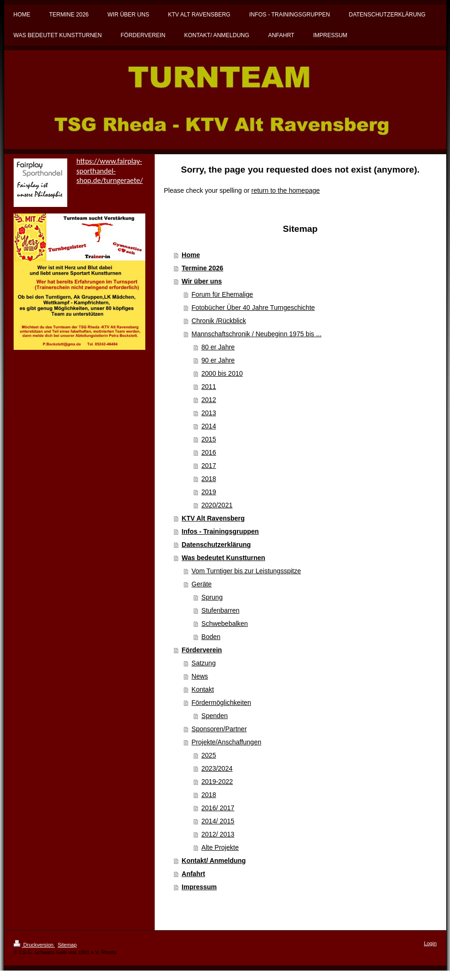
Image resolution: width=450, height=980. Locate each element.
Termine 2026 (202, 268)
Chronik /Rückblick (219, 321)
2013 (209, 413)
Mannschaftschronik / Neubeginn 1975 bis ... (256, 334)
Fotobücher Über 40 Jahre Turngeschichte (253, 308)
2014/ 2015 (218, 821)
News (200, 676)
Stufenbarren (220, 610)
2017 (209, 466)
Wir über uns (201, 281)
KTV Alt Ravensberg (213, 518)
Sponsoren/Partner (219, 729)
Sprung (212, 597)
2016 (209, 452)
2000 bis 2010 (222, 373)
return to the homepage (286, 190)
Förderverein (202, 650)
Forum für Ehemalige (222, 294)
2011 (209, 387)
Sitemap (67, 945)
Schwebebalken (225, 624)
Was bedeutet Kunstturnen (223, 558)
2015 (209, 439)
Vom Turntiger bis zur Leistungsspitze (246, 571)
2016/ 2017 (218, 808)
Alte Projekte (220, 847)
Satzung (203, 663)
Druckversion (34, 945)
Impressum (199, 887)
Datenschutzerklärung (216, 545)
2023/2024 (217, 768)
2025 (209, 755)
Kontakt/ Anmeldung (213, 861)
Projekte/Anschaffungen (226, 742)
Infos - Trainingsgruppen (220, 531)
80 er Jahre (218, 347)
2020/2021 (217, 505)
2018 (209, 479)
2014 (209, 426)
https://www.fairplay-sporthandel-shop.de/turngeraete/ (110, 171)
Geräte (201, 584)
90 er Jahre (218, 360)
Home (191, 255)
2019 (209, 492)
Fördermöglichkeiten (221, 703)
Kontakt (202, 689)
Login (430, 943)
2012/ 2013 (218, 834)
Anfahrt (193, 874)
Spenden (214, 716)
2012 (209, 400)
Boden (211, 637)
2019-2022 (217, 782)
